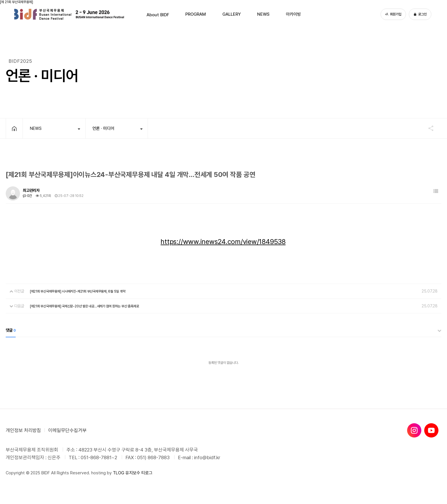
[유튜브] (431, 430)
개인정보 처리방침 (23, 430)
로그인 (420, 14)
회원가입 (393, 14)
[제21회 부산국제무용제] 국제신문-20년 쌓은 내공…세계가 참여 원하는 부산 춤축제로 (84, 306)
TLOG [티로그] (119, 473)
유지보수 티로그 (139, 473)
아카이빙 (309, 14)
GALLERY (233, 14)
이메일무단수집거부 (67, 430)
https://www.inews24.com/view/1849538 (223, 242)
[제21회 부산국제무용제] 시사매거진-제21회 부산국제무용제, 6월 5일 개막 (78, 291)
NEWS (272, 14)
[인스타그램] (414, 430)
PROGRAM (189, 14)
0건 (27, 196)
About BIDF (142, 14)
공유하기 (428, 128)
